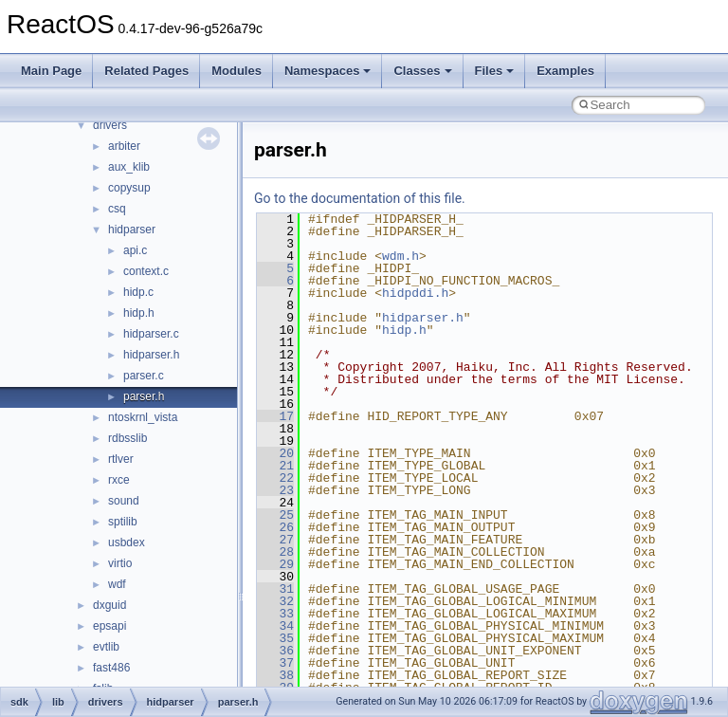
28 (275, 552)
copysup (129, 188)
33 (275, 614)
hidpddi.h (415, 293)
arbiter (124, 146)
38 (275, 675)
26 (275, 527)
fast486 (111, 668)
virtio (120, 563)
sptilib (123, 522)
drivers (110, 125)
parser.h (144, 396)
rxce (119, 480)
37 (275, 663)
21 (275, 466)
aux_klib (129, 167)
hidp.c (138, 292)
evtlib (106, 647)
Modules (237, 71)
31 (275, 589)
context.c (146, 271)
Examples (565, 71)
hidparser (132, 230)
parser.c (144, 376)
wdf (117, 584)
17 (275, 416)
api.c (135, 250)
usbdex (127, 542)
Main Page (51, 71)
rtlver (121, 459)
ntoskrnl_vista (143, 417)
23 (275, 490)
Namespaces (328, 71)
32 (275, 601)
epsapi (109, 626)
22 (275, 478)
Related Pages (146, 71)
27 (275, 540)
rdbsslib (127, 438)
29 (275, 564)
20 (275, 453)
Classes (422, 71)
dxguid (109, 605)
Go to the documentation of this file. (360, 198)
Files (495, 71)
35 (275, 638)
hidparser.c (151, 334)
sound (124, 501)
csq (117, 209)
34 (275, 626)
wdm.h (400, 256)
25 (275, 515)
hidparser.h (151, 355)
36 (275, 651)
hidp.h (139, 313)
